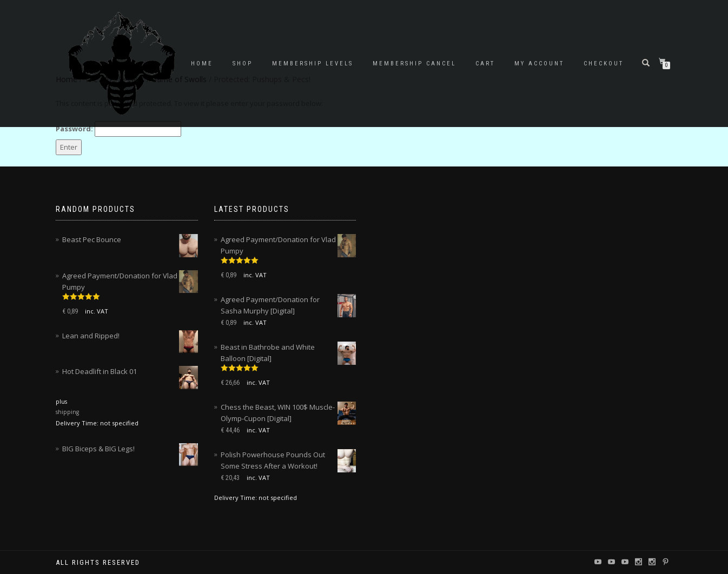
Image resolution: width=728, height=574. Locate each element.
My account (539, 64)
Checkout (604, 64)
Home (202, 64)
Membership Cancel (414, 64)
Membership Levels (313, 64)
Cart (485, 64)
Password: (118, 129)
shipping (67, 412)
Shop (243, 64)
